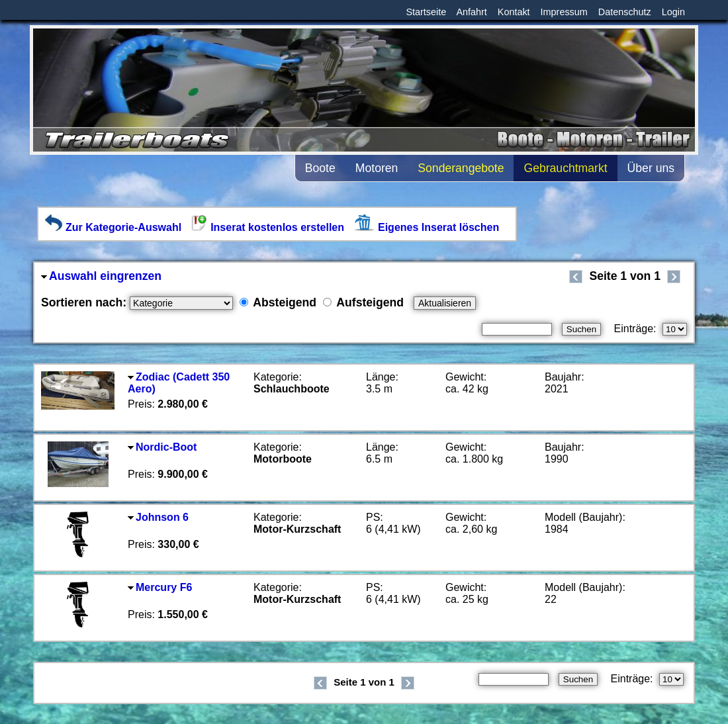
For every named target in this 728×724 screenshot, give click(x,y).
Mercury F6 (160, 587)
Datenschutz (625, 12)
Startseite (426, 12)
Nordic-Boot (162, 447)
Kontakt (514, 12)
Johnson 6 (158, 517)
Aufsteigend (363, 302)
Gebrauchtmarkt (565, 168)
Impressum (564, 12)
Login (673, 12)
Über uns (651, 168)
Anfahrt (471, 12)
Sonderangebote (461, 168)
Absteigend (278, 302)
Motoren (377, 168)
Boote (320, 168)
